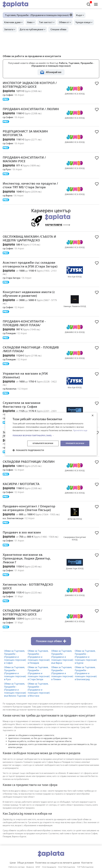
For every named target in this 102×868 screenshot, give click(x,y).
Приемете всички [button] (74, 443)
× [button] (93, 415)
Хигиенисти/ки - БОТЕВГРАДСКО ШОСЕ (22, 628)
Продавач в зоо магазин (25, 572)
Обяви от (69, 22)
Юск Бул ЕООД (75, 299)
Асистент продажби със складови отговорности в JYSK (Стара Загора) (30, 287)
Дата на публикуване (56, 29)
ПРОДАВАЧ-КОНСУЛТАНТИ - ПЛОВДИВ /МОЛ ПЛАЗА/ (27, 350)
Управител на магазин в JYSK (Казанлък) (29, 403)
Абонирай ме (54, 72)
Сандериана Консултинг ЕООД (75, 578)
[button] (51, 435)
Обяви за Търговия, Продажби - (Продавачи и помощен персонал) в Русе (15, 716)
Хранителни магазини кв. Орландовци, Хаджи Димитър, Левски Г (30, 599)
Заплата (32, 29)
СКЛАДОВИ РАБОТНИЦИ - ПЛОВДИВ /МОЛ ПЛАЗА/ (25, 376)
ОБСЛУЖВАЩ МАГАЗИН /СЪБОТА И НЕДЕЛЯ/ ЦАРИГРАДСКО (25, 256)
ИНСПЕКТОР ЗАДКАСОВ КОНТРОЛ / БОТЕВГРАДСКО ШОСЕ (26, 87)
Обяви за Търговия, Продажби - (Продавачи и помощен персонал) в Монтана (39, 732)
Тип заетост (49, 22)
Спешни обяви (84, 29)
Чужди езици (12, 29)
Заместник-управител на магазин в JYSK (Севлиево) (26, 463)
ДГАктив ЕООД (75, 556)
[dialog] (51, 434)
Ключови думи (13, 22)
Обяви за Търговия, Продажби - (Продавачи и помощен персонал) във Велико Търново (15, 732)
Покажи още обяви (51, 684)
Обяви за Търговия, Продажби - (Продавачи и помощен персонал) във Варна (62, 699)
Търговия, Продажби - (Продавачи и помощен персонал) (37, 15)
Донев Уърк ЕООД (75, 609)
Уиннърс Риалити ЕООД (75, 332)
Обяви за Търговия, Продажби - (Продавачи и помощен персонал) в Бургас (86, 699)
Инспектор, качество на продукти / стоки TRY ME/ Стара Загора (26, 199)
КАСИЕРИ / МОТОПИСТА (24, 518)
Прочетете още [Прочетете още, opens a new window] (81, 430)
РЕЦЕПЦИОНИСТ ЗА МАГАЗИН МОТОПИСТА (29, 143)
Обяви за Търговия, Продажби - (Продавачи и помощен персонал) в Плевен (62, 716)
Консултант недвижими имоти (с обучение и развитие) (31, 319)
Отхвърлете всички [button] (41, 443)
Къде (80, 15)
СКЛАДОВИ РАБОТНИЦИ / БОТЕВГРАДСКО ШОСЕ (25, 654)
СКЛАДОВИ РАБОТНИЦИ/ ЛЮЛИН (25, 494)
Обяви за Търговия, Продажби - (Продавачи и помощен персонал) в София (15, 699)
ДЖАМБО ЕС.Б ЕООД (75, 96)
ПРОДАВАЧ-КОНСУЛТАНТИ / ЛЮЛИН (27, 116)
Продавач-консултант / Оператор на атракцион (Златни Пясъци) (24, 545)
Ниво (32, 22)
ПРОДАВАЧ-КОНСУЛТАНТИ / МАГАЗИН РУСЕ (27, 170)
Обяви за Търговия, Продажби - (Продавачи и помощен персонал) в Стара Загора (39, 716)
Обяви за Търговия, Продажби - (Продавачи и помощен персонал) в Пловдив (39, 699)
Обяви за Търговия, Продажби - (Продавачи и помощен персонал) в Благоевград (86, 716)
